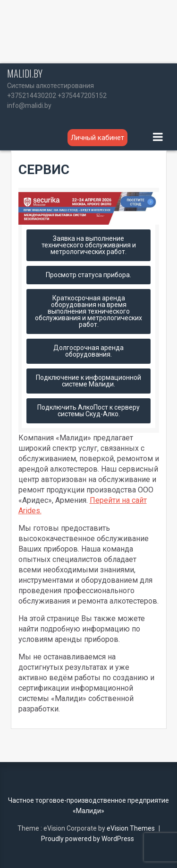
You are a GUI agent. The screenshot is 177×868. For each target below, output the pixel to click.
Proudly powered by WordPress (88, 839)
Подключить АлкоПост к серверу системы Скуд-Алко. (88, 411)
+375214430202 (32, 96)
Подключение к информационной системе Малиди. (88, 381)
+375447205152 (82, 96)
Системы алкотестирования (51, 86)
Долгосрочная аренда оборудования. (88, 351)
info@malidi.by (29, 105)
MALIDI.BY (25, 73)
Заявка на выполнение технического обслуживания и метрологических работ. (89, 245)
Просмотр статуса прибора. (88, 275)
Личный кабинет (97, 138)
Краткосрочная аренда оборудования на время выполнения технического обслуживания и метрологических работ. (88, 311)
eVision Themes (131, 828)
